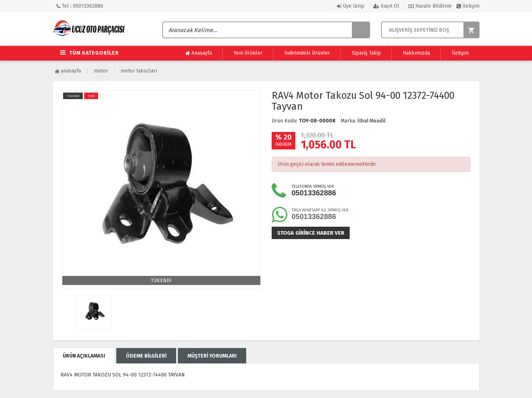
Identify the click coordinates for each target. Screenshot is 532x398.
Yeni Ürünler (248, 53)
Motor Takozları (139, 71)
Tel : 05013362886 (80, 6)
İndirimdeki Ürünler (307, 53)
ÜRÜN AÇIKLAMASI (84, 356)
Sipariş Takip (366, 53)
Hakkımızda (416, 53)
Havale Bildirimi (430, 6)
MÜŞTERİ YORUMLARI (212, 356)
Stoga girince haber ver (311, 233)
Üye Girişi (351, 6)
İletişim (468, 6)
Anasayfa (199, 53)
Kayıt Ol (386, 6)
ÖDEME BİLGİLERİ (146, 356)
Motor (101, 71)
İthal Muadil (371, 121)
